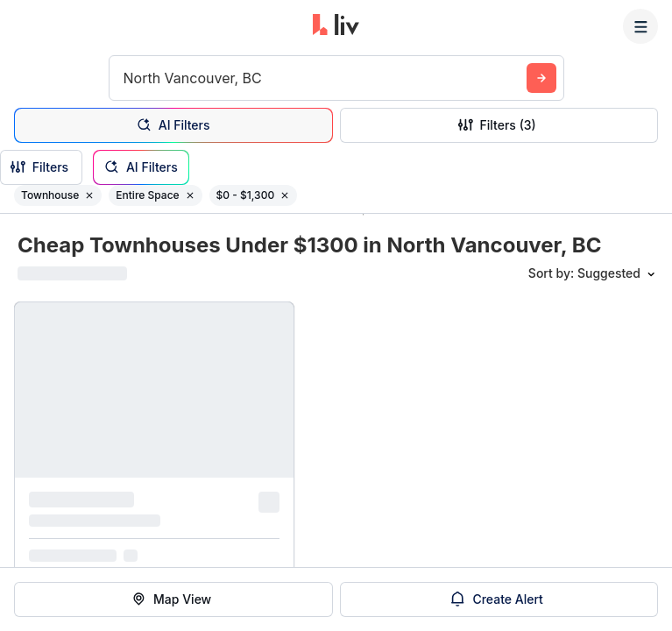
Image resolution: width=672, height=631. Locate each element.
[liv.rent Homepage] (336, 26)
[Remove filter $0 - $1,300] (285, 195)
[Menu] (640, 26)
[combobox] (126, 78)
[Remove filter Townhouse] (89, 195)
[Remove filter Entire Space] (190, 195)
